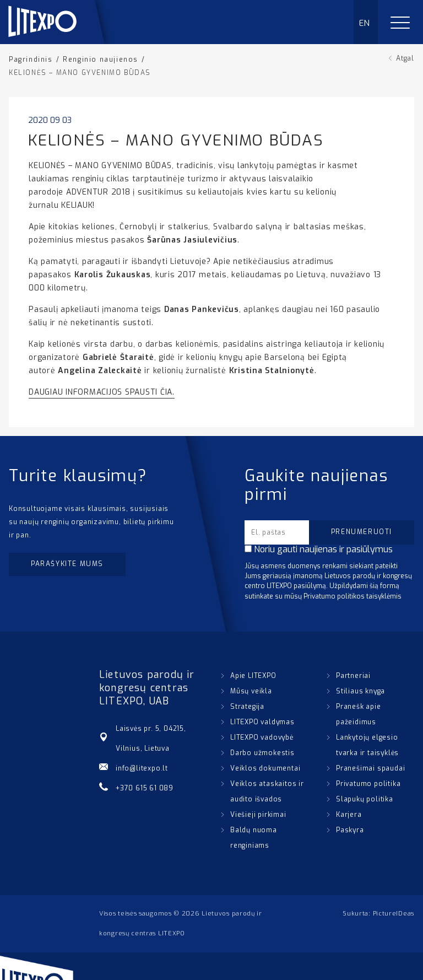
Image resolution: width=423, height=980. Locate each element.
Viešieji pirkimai (258, 815)
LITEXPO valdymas (262, 722)
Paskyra (350, 830)
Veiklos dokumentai (265, 768)
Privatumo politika (368, 784)
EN (365, 23)
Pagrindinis (31, 60)
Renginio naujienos (101, 60)
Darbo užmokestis (262, 753)
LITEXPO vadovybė (262, 737)
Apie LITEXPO (253, 676)
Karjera (349, 815)
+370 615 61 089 (145, 788)
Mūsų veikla (251, 691)
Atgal (405, 58)
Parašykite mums (67, 564)
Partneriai (353, 676)
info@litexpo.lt (142, 768)
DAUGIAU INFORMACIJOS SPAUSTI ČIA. (102, 392)
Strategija (247, 707)
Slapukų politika (365, 799)
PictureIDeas (394, 914)
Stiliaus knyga (360, 691)
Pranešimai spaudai (370, 768)
